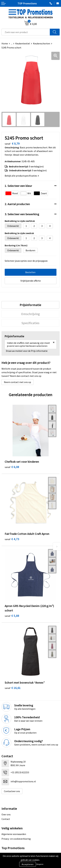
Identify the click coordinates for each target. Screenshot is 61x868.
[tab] (30, 305)
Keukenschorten (42, 43)
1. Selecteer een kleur (18, 186)
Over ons (6, 814)
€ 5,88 (12, 616)
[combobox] (26, 32)
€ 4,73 (12, 539)
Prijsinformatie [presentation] (30, 305)
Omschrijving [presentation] (30, 314)
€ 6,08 (12, 467)
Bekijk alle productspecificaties (22, 176)
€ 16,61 (13, 688)
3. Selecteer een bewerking (22, 214)
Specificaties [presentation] (30, 323)
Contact (6, 819)
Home (5, 43)
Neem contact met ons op (17, 382)
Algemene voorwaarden (14, 834)
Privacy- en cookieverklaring (16, 839)
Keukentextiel (23, 43)
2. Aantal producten (17, 204)
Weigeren (40, 864)
